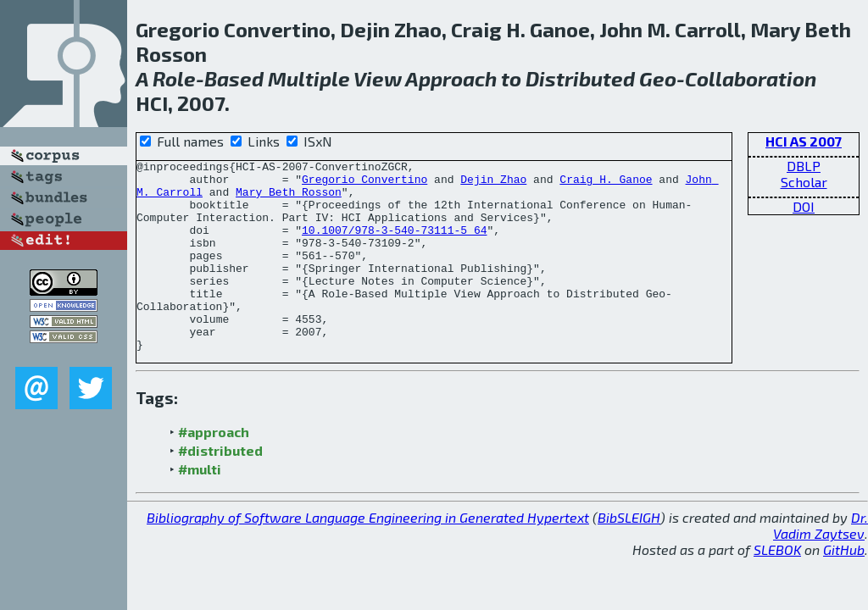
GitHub (844, 588)
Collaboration (751, 78)
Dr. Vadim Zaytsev (821, 563)
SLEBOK (777, 588)
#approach (214, 470)
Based (234, 78)
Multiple (309, 78)
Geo (658, 78)
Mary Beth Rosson (289, 199)
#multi (200, 507)
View (378, 78)
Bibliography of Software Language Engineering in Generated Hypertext (368, 555)
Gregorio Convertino (364, 184)
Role (174, 78)
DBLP (804, 166)
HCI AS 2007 (804, 141)
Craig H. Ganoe (606, 184)
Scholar (804, 182)
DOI (804, 206)
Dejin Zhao (493, 184)
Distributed (580, 78)
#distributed (220, 488)
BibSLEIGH (629, 555)
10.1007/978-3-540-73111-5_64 (394, 245)
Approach (451, 78)
